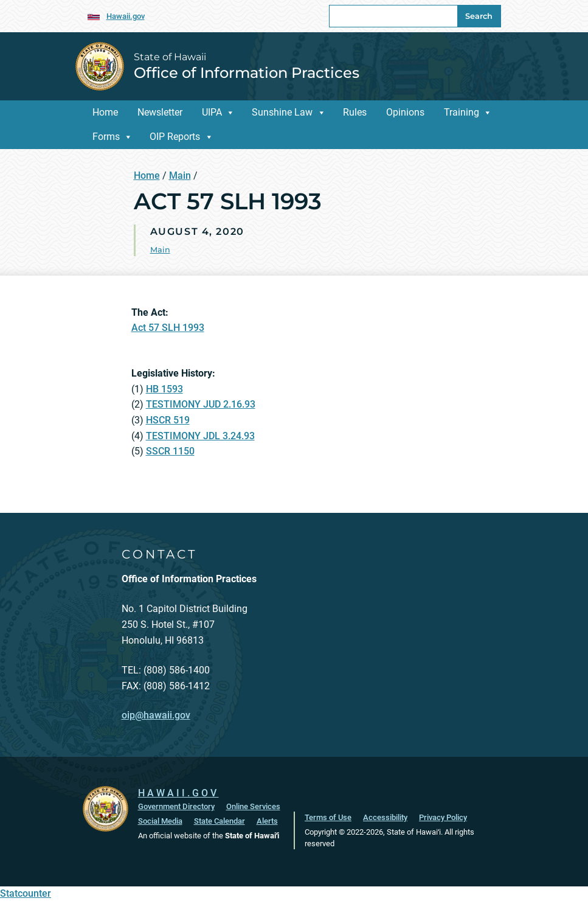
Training (462, 112)
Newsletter (160, 112)
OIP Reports (175, 137)
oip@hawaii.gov (156, 715)
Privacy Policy (443, 817)
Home (105, 112)
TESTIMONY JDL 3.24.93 (200, 436)
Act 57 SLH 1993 (168, 328)
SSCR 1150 (170, 451)
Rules (355, 112)
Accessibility (385, 817)
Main (180, 176)
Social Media (160, 821)
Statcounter (26, 893)
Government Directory (176, 806)
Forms (106, 137)
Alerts (267, 821)
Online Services (253, 806)
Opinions (405, 112)
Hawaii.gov (126, 16)
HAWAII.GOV (178, 793)
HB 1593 (164, 389)
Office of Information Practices (247, 73)
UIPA (212, 112)
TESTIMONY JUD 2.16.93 (201, 404)
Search (479, 16)
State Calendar (220, 821)
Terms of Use (328, 817)
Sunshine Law (282, 112)
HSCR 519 (168, 420)
